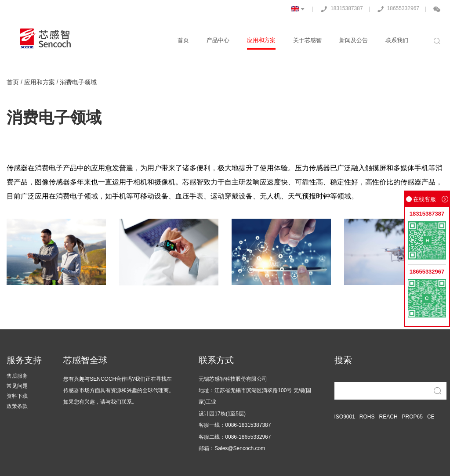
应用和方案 (261, 40)
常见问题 (17, 386)
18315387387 (340, 9)
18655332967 (397, 9)
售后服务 (17, 376)
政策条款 (17, 406)
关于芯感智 (307, 40)
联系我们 (397, 40)
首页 (183, 40)
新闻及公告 (354, 40)
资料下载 (17, 396)
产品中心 (218, 40)
